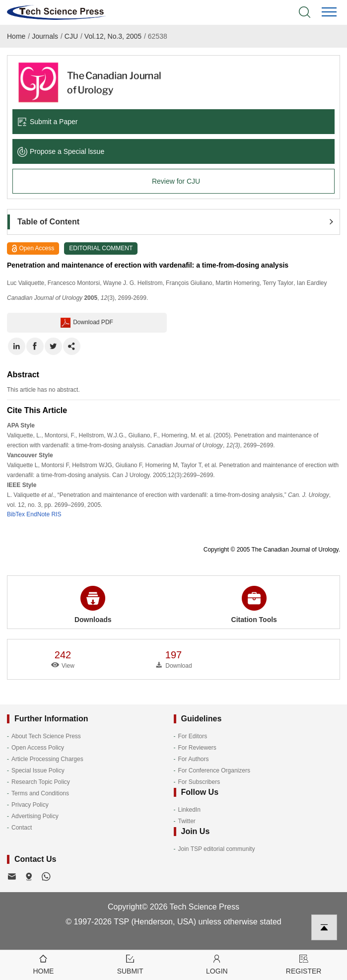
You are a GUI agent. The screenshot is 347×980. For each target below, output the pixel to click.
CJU (71, 36)
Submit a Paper (48, 122)
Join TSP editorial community (217, 849)
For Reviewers (197, 748)
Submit (130, 964)
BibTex (16, 514)
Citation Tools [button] (254, 605)
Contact (22, 828)
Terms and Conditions (40, 793)
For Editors (193, 736)
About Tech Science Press (46, 736)
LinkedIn (189, 810)
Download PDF (87, 323)
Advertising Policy (35, 816)
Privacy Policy (30, 805)
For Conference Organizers (214, 770)
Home (16, 36)
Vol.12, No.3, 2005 (113, 36)
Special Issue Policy (38, 770)
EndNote (38, 514)
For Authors (194, 759)
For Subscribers (199, 782)
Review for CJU (176, 181)
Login (217, 964)
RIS (56, 514)
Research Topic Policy (41, 782)
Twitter (187, 821)
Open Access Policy (38, 748)
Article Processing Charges (47, 759)
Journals (45, 36)
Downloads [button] (93, 605)
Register (304, 964)
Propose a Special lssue (61, 151)
